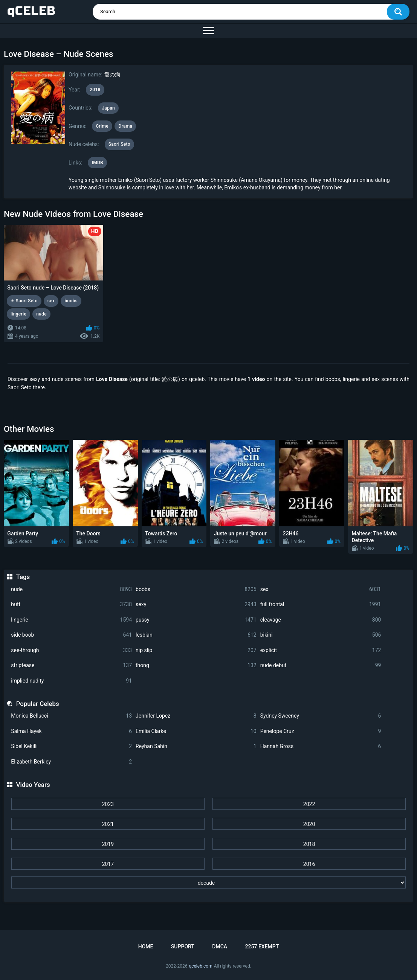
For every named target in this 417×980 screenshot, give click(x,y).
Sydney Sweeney (321, 716)
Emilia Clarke (196, 731)
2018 (309, 844)
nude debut (321, 665)
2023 (108, 804)
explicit (321, 650)
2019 (108, 844)
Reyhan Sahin (196, 746)
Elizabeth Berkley (71, 762)
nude (71, 589)
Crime (102, 126)
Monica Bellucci (71, 716)
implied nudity (71, 681)
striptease (71, 665)
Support (183, 946)
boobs (196, 589)
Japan (108, 108)
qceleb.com (200, 966)
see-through (71, 650)
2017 (108, 864)
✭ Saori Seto (24, 301)
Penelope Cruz (321, 731)
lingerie (71, 620)
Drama (125, 126)
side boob (71, 635)
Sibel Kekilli (71, 746)
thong (196, 665)
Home (146, 946)
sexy (196, 604)
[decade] (208, 882)
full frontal (321, 604)
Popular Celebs (38, 704)
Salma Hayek (71, 731)
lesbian (196, 635)
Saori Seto (119, 144)
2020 (309, 824)
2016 (309, 864)
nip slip (196, 650)
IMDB (97, 163)
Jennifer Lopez (196, 716)
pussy (196, 620)
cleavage (321, 620)
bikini (321, 635)
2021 (108, 824)
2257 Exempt (262, 946)
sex (321, 589)
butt (71, 604)
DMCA (220, 946)
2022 (309, 804)
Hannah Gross (321, 746)
